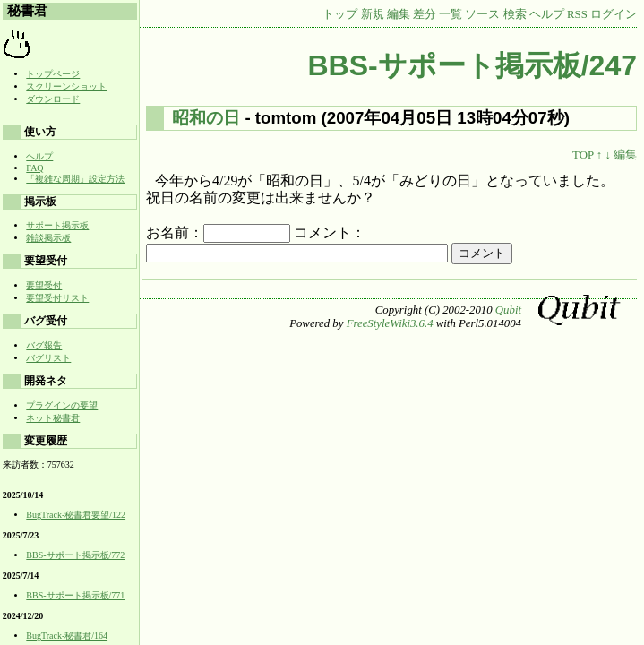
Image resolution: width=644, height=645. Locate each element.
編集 (399, 14)
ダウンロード (53, 99)
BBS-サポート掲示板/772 (75, 555)
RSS (577, 14)
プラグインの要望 (62, 405)
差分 (425, 14)
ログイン (614, 14)
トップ (340, 14)
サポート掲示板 (57, 225)
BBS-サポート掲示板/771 (75, 595)
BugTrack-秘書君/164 (67, 636)
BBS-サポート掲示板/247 (473, 65)
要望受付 (44, 285)
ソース (482, 14)
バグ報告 (44, 345)
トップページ (53, 74)
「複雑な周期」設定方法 (75, 179)
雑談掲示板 (48, 238)
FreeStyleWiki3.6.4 (390, 323)
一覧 (451, 14)
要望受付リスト (57, 298)
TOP (583, 155)
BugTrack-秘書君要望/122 (76, 515)
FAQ (34, 168)
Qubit (508, 310)
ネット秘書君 (53, 418)
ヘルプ (547, 14)
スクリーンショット (66, 86)
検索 (515, 14)
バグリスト (48, 358)
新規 (373, 14)
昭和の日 (206, 118)
